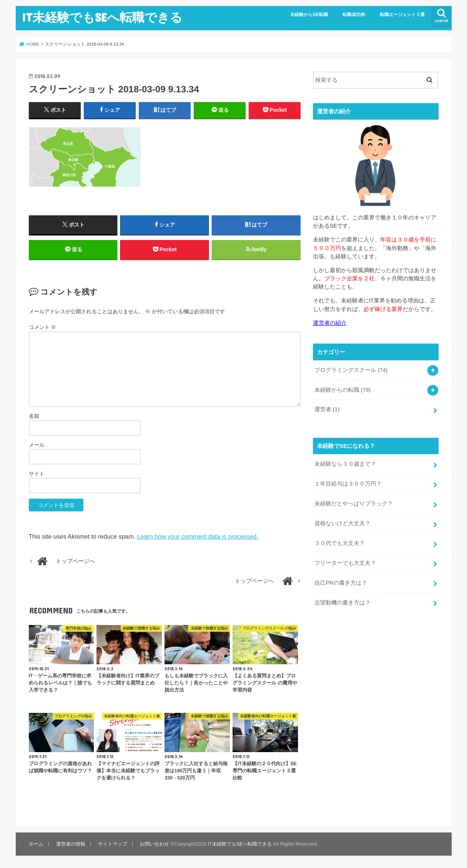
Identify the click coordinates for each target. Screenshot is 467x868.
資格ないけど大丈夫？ (342, 523)
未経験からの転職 (343, 390)
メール (37, 445)
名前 (34, 416)
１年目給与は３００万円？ (348, 484)
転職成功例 (354, 15)
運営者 (327, 409)
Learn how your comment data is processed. (198, 536)
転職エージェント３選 (402, 15)
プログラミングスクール (351, 370)
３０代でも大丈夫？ (340, 543)
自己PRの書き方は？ (341, 583)
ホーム (36, 844)
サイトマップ (113, 844)
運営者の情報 (71, 844)
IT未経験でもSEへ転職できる (102, 17)
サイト (37, 474)
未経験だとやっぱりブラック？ (354, 504)
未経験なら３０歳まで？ (345, 464)
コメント (43, 327)
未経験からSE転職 (309, 15)
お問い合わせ (154, 844)
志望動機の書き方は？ (342, 603)
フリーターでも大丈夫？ (345, 563)
